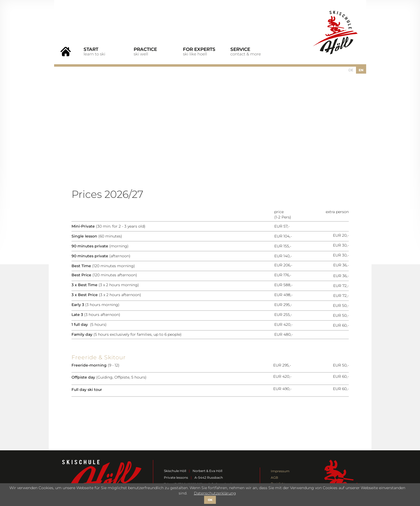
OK (210, 500)
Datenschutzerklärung (215, 493)
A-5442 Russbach (209, 477)
